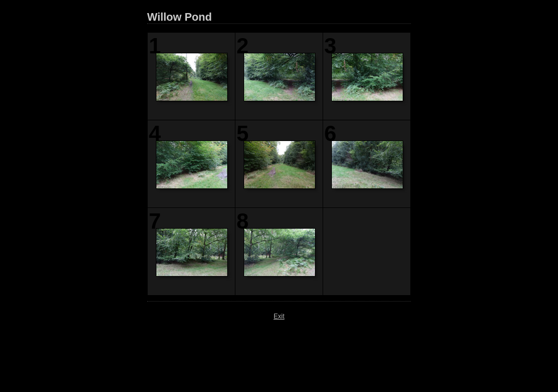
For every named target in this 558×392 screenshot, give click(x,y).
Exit (279, 316)
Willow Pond (180, 17)
